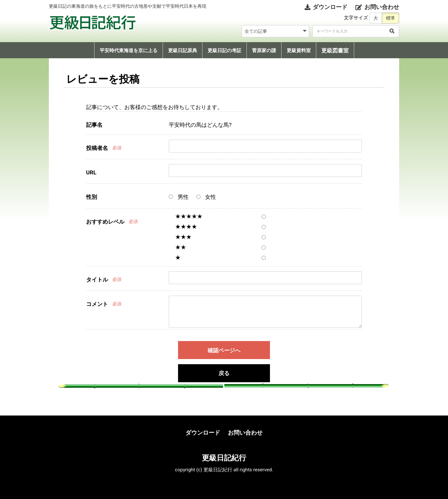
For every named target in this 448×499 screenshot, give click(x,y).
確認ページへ (224, 350)
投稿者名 (97, 148)
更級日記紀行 (224, 458)
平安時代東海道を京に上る (129, 51)
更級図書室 (335, 51)
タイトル (97, 280)
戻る (224, 373)
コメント (97, 304)
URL (91, 172)
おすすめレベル (105, 222)
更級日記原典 (183, 51)
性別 (92, 197)
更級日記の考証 (224, 51)
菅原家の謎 (264, 51)
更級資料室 (299, 51)
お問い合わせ (245, 433)
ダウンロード (203, 433)
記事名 (94, 125)
